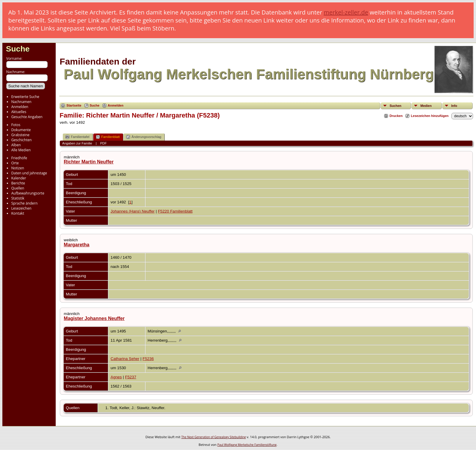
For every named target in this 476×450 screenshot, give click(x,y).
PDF (103, 143)
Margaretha (76, 245)
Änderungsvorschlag (144, 137)
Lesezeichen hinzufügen (430, 116)
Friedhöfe (19, 158)
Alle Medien (21, 150)
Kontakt (18, 213)
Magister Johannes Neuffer (94, 318)
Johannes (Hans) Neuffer (133, 211)
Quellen (18, 188)
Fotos (16, 125)
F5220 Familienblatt (175, 211)
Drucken (396, 116)
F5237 (131, 377)
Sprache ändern (24, 203)
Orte (15, 163)
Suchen (395, 106)
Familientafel (77, 137)
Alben (16, 145)
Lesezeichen (21, 208)
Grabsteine (20, 135)
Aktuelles (19, 112)
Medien (426, 106)
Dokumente (21, 130)
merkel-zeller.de (346, 12)
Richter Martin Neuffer (89, 162)
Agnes (116, 377)
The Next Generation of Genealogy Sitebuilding (214, 437)
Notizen (18, 168)
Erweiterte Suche (25, 97)
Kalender (19, 178)
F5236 (148, 359)
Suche (18, 49)
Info (454, 106)
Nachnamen (21, 102)
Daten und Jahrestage (29, 173)
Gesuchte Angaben (27, 117)
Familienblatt (108, 137)
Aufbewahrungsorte (28, 193)
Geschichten (21, 140)
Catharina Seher (125, 359)
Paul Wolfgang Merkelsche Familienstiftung (247, 445)
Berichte (18, 183)
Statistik (18, 198)
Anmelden (20, 107)
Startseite (74, 105)
